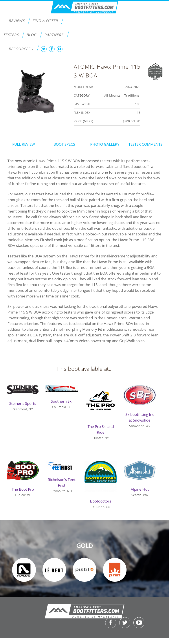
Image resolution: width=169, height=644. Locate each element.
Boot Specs (64, 144)
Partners (54, 35)
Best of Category (155, 71)
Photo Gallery (105, 144)
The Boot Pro (23, 489)
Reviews (17, 21)
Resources (21, 49)
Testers (11, 35)
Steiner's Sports (23, 403)
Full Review (24, 144)
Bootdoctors (101, 501)
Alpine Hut (140, 489)
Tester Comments (145, 144)
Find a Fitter (45, 21)
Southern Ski (62, 401)
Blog (31, 35)
